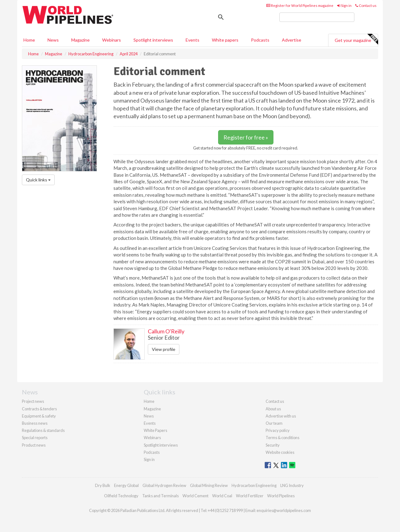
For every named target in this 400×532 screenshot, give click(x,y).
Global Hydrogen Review (164, 485)
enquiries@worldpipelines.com (284, 510)
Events (192, 40)
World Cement (195, 496)
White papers (225, 40)
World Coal (222, 496)
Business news (35, 423)
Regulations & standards (43, 430)
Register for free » (246, 137)
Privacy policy (278, 430)
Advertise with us (281, 416)
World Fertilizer (250, 496)
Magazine (80, 40)
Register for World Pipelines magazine (300, 5)
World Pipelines (281, 496)
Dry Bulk (103, 485)
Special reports (35, 438)
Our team (274, 423)
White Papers (155, 430)
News (149, 416)
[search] (317, 17)
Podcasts (260, 40)
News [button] (53, 40)
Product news (34, 445)
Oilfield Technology (121, 496)
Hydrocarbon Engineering (254, 485)
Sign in (344, 5)
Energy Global (126, 485)
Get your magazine (356, 39)
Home (29, 40)
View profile (164, 349)
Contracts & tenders (39, 409)
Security (273, 445)
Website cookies (280, 452)
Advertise (292, 40)
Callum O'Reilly (166, 331)
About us (273, 409)
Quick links (38, 180)
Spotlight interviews (153, 40)
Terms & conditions (282, 438)
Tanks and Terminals (160, 496)
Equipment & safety (39, 416)
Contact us (366, 5)
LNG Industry (292, 485)
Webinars (112, 40)
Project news (33, 401)
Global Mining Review (209, 485)
